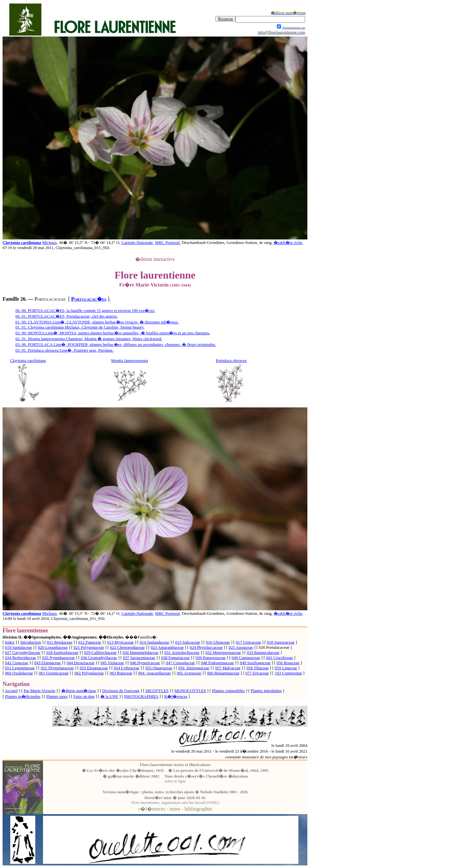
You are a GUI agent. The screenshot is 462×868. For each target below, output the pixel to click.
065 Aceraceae (189, 673)
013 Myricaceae (120, 642)
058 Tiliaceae (258, 668)
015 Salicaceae (188, 642)
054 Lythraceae (127, 668)
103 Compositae (288, 673)
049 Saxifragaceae (255, 663)
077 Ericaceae (257, 673)
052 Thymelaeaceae (57, 668)
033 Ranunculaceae (263, 652)
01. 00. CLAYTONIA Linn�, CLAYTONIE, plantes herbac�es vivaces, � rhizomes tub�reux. (97, 322)
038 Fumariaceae (175, 658)
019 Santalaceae (19, 647)
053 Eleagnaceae (94, 668)
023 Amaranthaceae (167, 647)
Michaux (49, 242)
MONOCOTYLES (190, 691)
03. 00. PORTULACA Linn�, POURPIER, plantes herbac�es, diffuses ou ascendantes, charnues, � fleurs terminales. (116, 344)
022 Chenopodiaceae (128, 647)
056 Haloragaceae (194, 668)
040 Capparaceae (246, 658)
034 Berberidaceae (21, 658)
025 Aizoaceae (241, 647)
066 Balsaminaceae (223, 673)
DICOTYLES (157, 691)
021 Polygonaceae (89, 647)
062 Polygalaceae (89, 673)
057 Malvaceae (228, 668)
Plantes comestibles (228, 691)
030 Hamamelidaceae (141, 652)
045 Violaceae (112, 663)
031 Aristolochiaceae (182, 652)
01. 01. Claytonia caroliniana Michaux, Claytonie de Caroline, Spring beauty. (80, 327)
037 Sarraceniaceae (139, 658)
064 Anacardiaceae (155, 673)
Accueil (11, 691)
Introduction (31, 642)
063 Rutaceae (121, 673)
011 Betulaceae (60, 642)
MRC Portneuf (167, 242)
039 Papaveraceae (211, 658)
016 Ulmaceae (218, 642)
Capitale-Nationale (137, 242)
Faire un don (84, 696)
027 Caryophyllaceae (23, 652)
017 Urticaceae (248, 642)
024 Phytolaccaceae (206, 647)
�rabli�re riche (288, 242)
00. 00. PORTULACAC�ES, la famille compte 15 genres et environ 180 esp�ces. (85, 310)
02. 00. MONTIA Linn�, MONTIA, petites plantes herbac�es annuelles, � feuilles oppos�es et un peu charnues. (113, 333)
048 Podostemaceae (217, 663)
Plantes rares (57, 696)
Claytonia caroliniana (22, 242)
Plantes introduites (266, 691)
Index (10, 642)
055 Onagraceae (159, 668)
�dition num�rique (79, 691)
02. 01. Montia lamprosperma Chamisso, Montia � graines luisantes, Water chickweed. (89, 339)
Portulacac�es (89, 299)
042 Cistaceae (17, 663)
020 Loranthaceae (53, 647)
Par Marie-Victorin (40, 691)
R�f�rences (176, 696)
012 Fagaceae (90, 642)
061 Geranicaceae (54, 673)
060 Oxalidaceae (19, 673)
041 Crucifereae (279, 658)
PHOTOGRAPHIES (141, 696)
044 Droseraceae (81, 663)
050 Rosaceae (288, 663)
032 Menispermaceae (223, 652)
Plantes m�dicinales (23, 696)
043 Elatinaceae (48, 663)
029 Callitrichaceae (101, 652)
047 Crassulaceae (180, 663)
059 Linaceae (286, 668)
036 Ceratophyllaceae (99, 658)
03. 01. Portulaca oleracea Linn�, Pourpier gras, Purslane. (64, 350)
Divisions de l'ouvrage (121, 691)
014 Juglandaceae (154, 642)
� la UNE (109, 696)
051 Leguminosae (20, 668)
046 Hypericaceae (145, 663)
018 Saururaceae (281, 642)
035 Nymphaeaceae (58, 658)
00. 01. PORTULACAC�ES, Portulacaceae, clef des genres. (67, 316)
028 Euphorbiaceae (62, 652)
